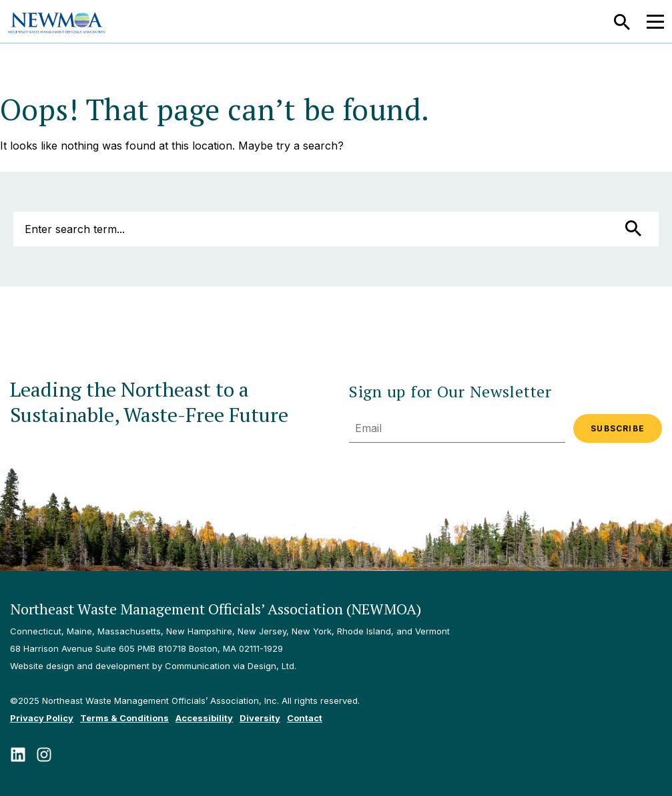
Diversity (260, 718)
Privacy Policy (42, 718)
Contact (305, 718)
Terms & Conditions (124, 718)
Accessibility (204, 718)
